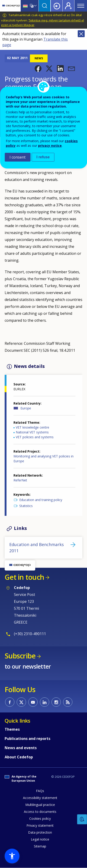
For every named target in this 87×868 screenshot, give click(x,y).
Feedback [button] (82, 819)
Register (68, 6)
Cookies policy (40, 818)
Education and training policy (41, 500)
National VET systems (32, 432)
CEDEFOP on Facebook (10, 702)
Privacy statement (40, 825)
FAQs (40, 791)
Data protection (40, 832)
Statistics (26, 506)
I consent (18, 157)
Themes (12, 729)
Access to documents (40, 812)
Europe (26, 408)
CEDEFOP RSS (68, 702)
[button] (38, 69)
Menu (81, 6)
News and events (21, 748)
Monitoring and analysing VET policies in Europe (43, 459)
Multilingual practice (40, 805)
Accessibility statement (40, 798)
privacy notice (50, 146)
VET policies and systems (35, 437)
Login (57, 6)
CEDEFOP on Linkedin (45, 702)
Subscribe (20, 656)
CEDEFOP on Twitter (21, 702)
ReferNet (20, 480)
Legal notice (40, 839)
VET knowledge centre (32, 427)
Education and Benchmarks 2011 (37, 548)
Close (81, 34)
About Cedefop (19, 757)
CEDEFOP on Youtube (33, 702)
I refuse (43, 157)
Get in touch (24, 577)
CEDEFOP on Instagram (56, 702)
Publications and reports (27, 739)
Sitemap (40, 846)
